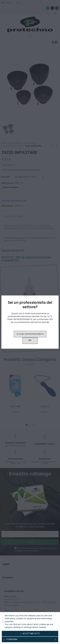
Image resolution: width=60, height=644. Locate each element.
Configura (30, 639)
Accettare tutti (30, 634)
